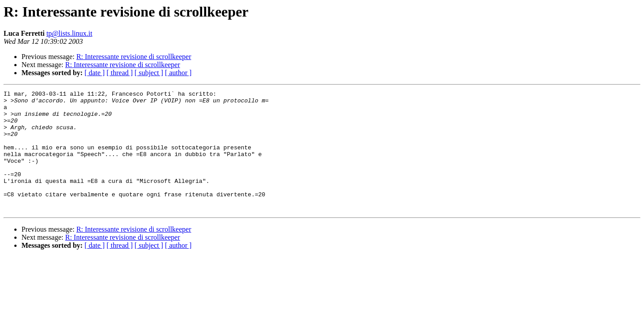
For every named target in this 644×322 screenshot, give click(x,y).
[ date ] (95, 73)
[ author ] (178, 73)
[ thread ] (120, 73)
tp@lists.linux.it (70, 33)
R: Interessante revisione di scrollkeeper (134, 57)
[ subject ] (149, 73)
